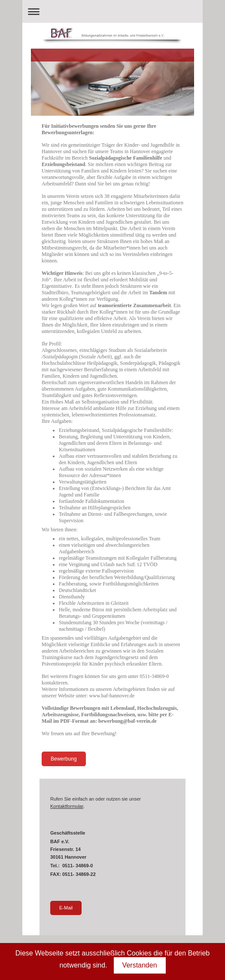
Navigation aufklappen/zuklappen (112, 11)
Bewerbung (64, 759)
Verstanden (140, 965)
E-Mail (66, 908)
